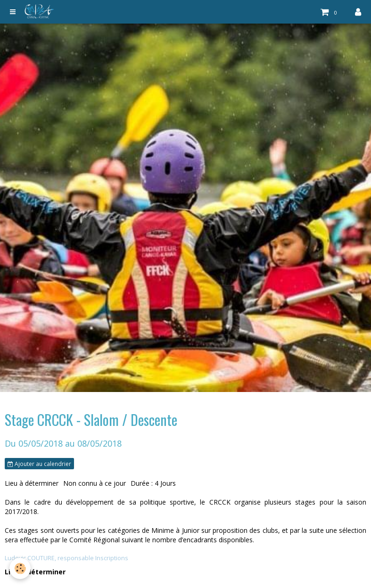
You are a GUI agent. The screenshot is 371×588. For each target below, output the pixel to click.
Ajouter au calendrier (39, 464)
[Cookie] (20, 568)
